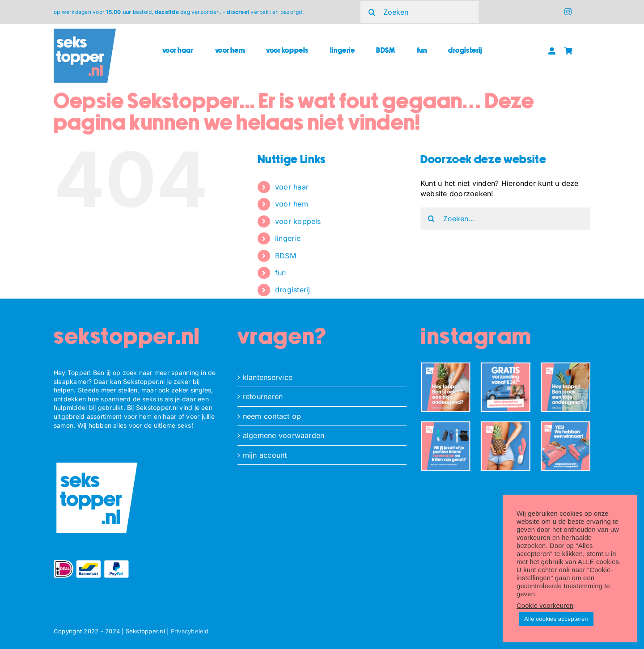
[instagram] (568, 12)
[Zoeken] (419, 12)
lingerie (288, 238)
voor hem (292, 204)
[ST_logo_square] (85, 32)
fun (281, 273)
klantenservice (268, 377)
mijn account (265, 455)
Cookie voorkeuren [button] (545, 606)
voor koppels (298, 221)
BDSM (286, 256)
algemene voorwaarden (284, 435)
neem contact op (272, 416)
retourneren (263, 396)
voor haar (292, 187)
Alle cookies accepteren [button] (556, 619)
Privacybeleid (190, 631)
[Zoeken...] (505, 219)
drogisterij (293, 290)
